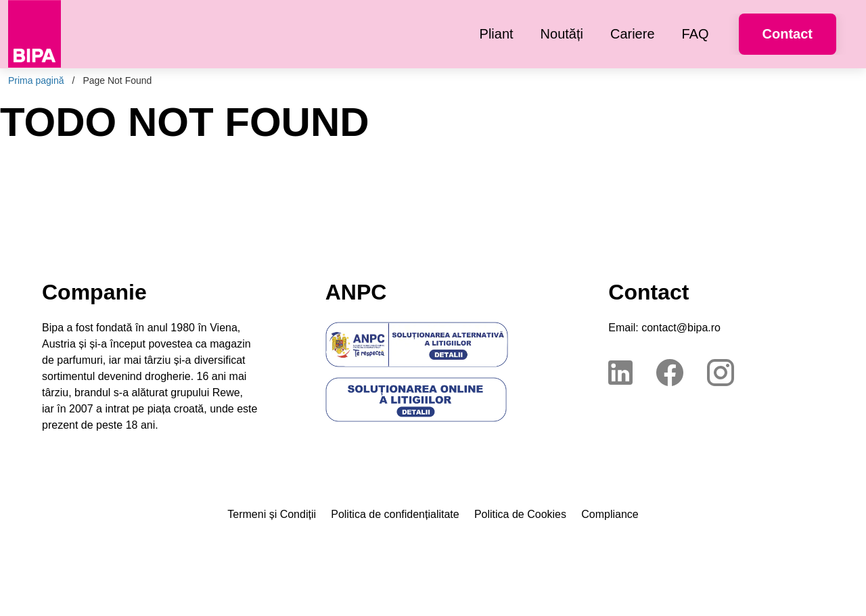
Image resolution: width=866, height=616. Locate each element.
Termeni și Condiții (272, 514)
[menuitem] (497, 34)
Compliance (610, 514)
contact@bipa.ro (681, 328)
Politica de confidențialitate (395, 514)
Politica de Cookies (520, 514)
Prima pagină (36, 80)
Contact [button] (788, 34)
